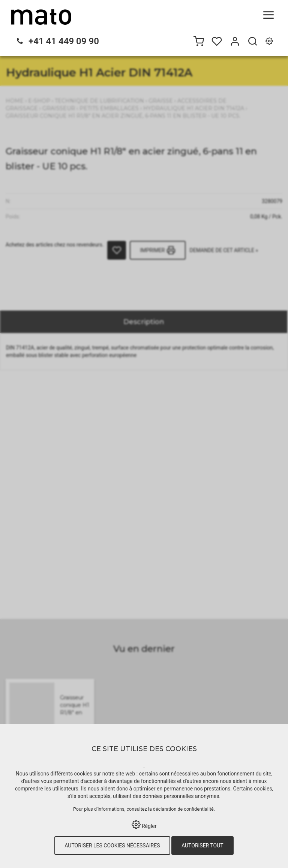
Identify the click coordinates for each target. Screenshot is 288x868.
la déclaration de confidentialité (181, 809)
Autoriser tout (202, 846)
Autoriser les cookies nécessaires (112, 846)
